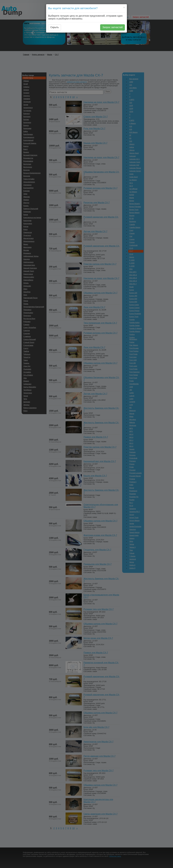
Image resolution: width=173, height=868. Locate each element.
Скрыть (55, 27)
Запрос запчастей (113, 27)
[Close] (124, 7)
